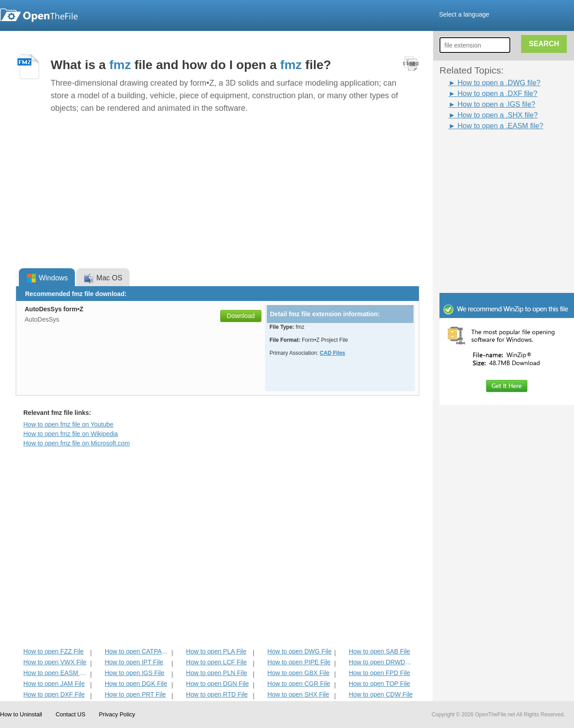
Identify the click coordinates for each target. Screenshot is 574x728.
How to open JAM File (54, 684)
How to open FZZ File (54, 651)
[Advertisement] (493, 152)
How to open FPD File (380, 673)
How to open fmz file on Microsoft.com (76, 443)
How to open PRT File (135, 694)
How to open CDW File (381, 694)
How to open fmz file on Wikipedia (71, 434)
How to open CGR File (299, 684)
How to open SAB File (380, 651)
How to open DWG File (299, 651)
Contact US (70, 714)
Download (241, 316)
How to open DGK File (136, 684)
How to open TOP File (380, 684)
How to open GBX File (298, 673)
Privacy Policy (117, 714)
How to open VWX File (55, 662)
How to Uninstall (21, 714)
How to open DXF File (54, 694)
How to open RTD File (217, 694)
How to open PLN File (217, 673)
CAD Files (333, 353)
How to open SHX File (298, 694)
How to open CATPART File (137, 651)
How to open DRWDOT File (381, 662)
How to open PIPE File (299, 662)
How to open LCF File (216, 662)
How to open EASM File (56, 673)
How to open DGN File (217, 684)
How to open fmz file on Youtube (68, 424)
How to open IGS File (134, 673)
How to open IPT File (134, 662)
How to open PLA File (216, 651)
